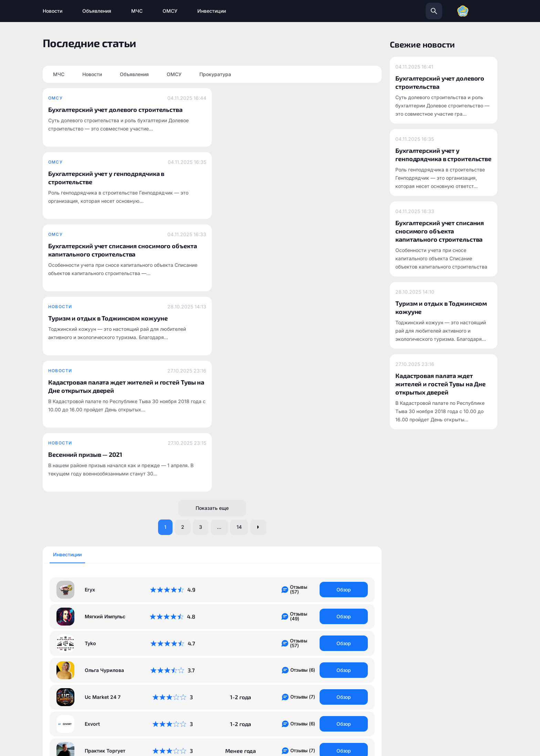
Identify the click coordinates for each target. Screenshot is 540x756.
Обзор (344, 342)
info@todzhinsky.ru (318, 666)
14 (242, 279)
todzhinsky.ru (234, 666)
